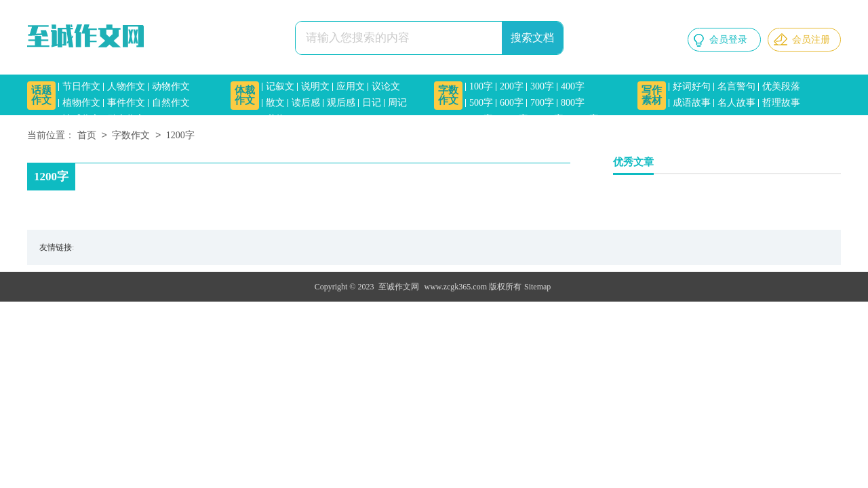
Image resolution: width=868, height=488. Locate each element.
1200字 (549, 119)
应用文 (351, 86)
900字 (481, 119)
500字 (481, 103)
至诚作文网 (399, 287)
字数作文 (448, 95)
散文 (275, 103)
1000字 (514, 119)
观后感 (341, 103)
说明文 (315, 86)
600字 (512, 103)
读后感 (306, 103)
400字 (573, 86)
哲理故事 (781, 103)
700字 (542, 103)
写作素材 (652, 95)
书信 (275, 119)
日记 (372, 103)
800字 (573, 103)
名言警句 (736, 86)
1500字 (585, 119)
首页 (87, 136)
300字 (542, 86)
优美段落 (781, 86)
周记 (397, 103)
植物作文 (81, 103)
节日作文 (81, 86)
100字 (481, 86)
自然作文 (171, 103)
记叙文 (280, 86)
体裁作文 (245, 95)
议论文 (386, 86)
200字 (512, 86)
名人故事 (736, 103)
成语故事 (692, 103)
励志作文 (126, 119)
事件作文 (126, 103)
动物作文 (171, 86)
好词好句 (692, 86)
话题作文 (41, 95)
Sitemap (537, 287)
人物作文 (126, 86)
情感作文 (81, 119)
